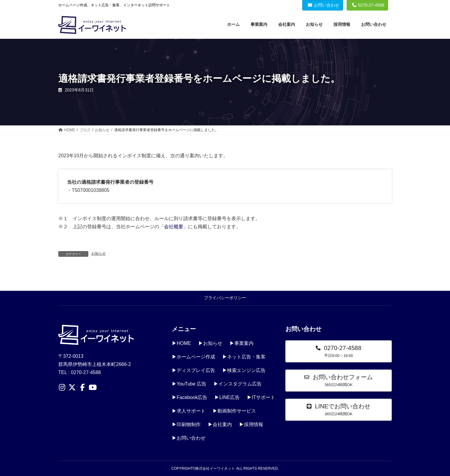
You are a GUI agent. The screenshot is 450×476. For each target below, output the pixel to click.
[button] (339, 351)
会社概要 (174, 227)
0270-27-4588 (368, 5)
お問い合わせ (324, 5)
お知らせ (99, 253)
